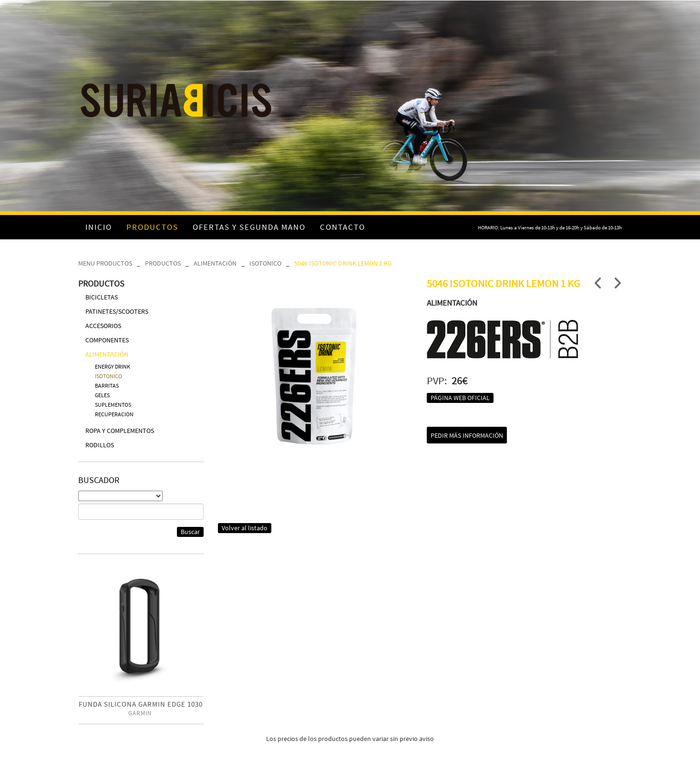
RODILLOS (100, 445)
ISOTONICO (265, 263)
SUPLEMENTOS (113, 405)
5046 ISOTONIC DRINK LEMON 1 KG (343, 263)
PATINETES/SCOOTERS (117, 311)
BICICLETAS (102, 297)
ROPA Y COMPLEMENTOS (120, 431)
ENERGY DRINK (113, 366)
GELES (102, 395)
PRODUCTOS (163, 263)
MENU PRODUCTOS (105, 263)
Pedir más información (467, 435)
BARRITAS (107, 386)
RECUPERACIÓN (114, 414)
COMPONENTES (107, 340)
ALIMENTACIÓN (215, 263)
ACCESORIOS (103, 326)
